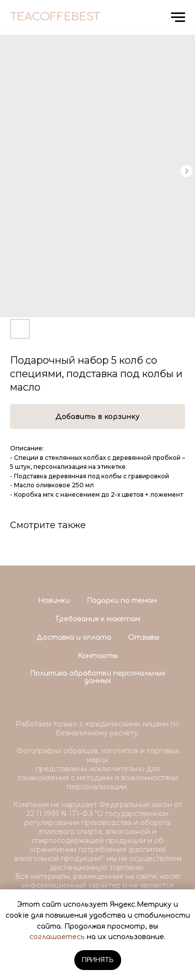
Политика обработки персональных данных (98, 677)
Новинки (54, 601)
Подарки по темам (122, 601)
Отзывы (144, 637)
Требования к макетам (97, 619)
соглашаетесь (57, 937)
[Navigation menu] (178, 17)
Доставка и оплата (74, 637)
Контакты (98, 656)
